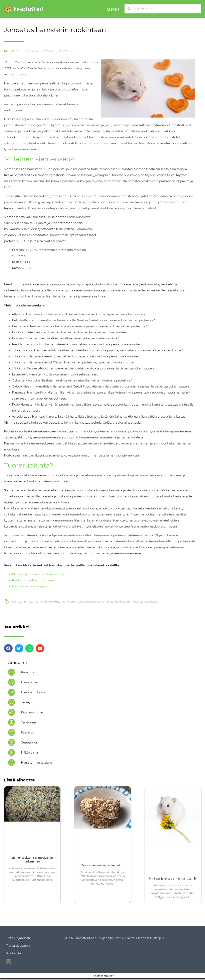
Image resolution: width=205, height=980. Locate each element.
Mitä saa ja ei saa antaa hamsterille (173, 878)
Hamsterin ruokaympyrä (30, 586)
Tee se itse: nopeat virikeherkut (102, 865)
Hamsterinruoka (72, 602)
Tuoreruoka (151, 602)
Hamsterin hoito (23, 602)
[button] (113, 9)
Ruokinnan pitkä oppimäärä (33, 580)
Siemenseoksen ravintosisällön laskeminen (32, 859)
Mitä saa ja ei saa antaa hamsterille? (39, 574)
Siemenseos (134, 602)
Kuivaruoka (105, 602)
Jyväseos (90, 602)
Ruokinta (33, 51)
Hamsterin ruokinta (48, 602)
